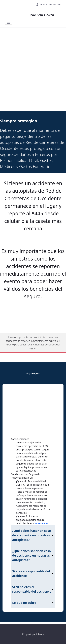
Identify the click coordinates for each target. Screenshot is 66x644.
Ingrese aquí (41, 523)
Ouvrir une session (49, 4)
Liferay (40, 634)
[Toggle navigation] (8, 22)
